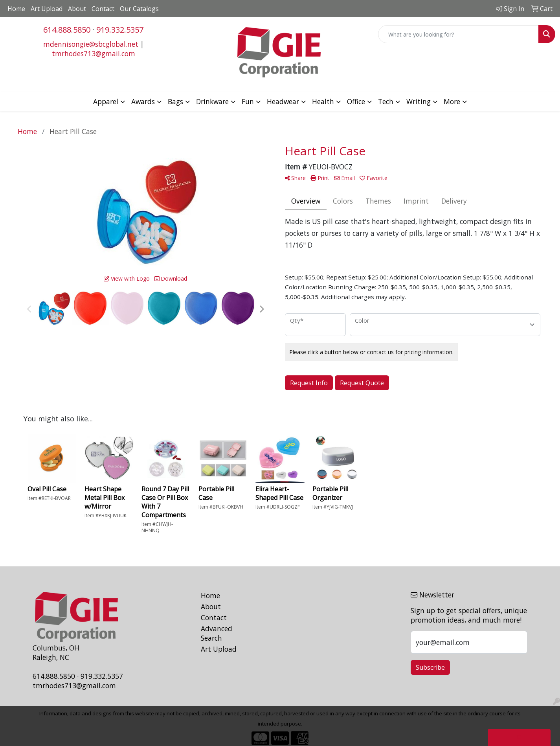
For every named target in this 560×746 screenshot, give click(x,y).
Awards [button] (143, 101)
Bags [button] (175, 101)
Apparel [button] (106, 101)
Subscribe (430, 667)
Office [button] (356, 101)
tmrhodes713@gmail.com (94, 53)
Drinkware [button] (212, 101)
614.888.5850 (67, 30)
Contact (103, 9)
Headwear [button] (283, 101)
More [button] (452, 101)
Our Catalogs (139, 9)
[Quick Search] (458, 34)
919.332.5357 (120, 30)
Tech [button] (386, 101)
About (77, 9)
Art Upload (47, 9)
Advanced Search (217, 633)
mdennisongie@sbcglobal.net (91, 44)
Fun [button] (248, 101)
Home (16, 9)
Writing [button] (419, 101)
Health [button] (323, 101)
